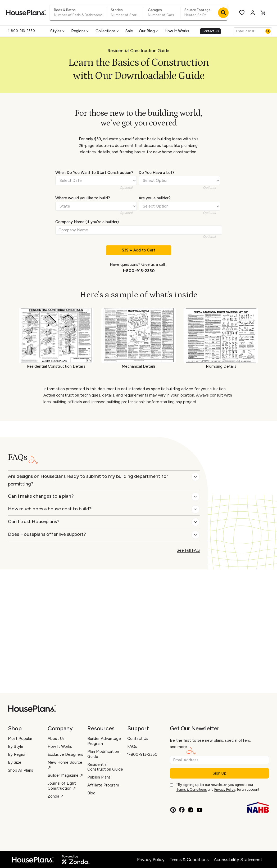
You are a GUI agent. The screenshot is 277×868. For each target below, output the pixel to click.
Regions (80, 31)
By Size (15, 762)
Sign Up (220, 773)
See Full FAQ (188, 550)
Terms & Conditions (191, 790)
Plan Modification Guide (103, 754)
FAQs (132, 746)
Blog (91, 793)
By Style (16, 746)
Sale (129, 31)
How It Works (177, 31)
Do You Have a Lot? (157, 173)
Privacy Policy (225, 790)
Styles (58, 31)
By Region (17, 754)
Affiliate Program (103, 785)
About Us (56, 739)
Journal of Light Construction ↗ (62, 786)
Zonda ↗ (56, 796)
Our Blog (149, 31)
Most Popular (20, 739)
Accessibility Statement (238, 860)
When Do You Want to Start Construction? (94, 173)
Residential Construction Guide (105, 767)
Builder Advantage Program (104, 741)
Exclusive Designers (65, 754)
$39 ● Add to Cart (138, 250)
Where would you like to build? (83, 198)
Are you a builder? (155, 198)
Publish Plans (99, 777)
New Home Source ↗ (65, 765)
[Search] (268, 31)
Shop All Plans (21, 770)
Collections (108, 31)
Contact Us (210, 31)
